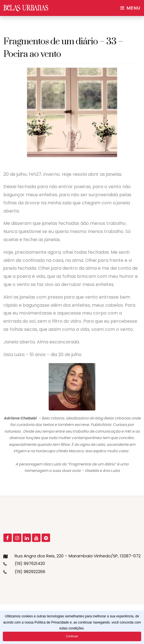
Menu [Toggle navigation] (130, 8)
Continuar (72, 636)
